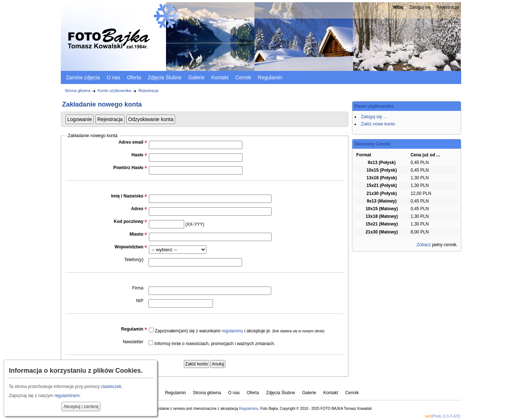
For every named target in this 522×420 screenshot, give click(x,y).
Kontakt (220, 77)
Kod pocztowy (129, 221)
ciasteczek (111, 387)
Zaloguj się (420, 7)
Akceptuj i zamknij (81, 407)
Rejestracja (448, 7)
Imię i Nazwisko (127, 196)
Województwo (129, 247)
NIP (140, 301)
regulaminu (232, 331)
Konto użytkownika (114, 91)
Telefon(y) (134, 260)
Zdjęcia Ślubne (165, 77)
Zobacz (424, 245)
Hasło (137, 155)
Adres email (131, 142)
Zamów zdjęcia (83, 77)
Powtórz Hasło (128, 168)
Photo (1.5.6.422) (443, 416)
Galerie (196, 77)
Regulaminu (248, 409)
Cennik (243, 77)
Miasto (137, 234)
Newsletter (133, 342)
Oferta (134, 77)
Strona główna (78, 91)
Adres (137, 209)
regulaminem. (68, 396)
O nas (113, 77)
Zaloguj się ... (374, 117)
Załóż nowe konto (378, 124)
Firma (138, 288)
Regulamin (270, 77)
